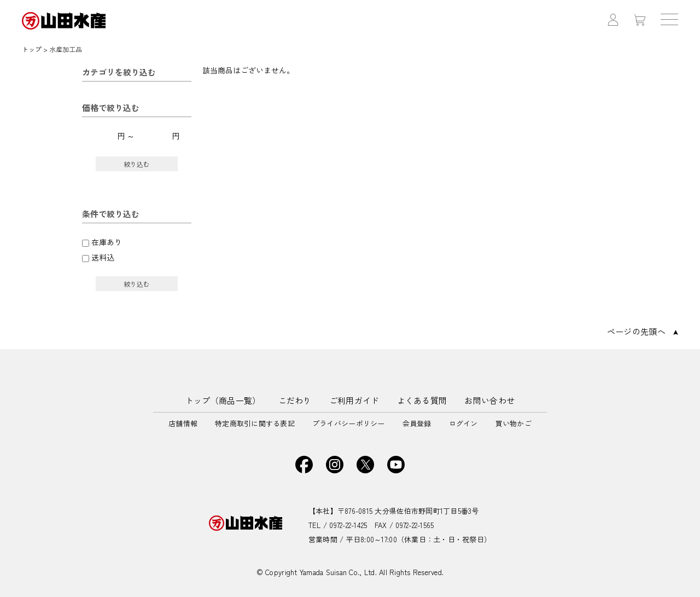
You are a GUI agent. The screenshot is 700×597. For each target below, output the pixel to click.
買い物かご (514, 423)
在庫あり (107, 242)
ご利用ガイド (354, 400)
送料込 (103, 257)
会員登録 (417, 423)
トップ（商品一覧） (223, 400)
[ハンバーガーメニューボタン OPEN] (669, 21)
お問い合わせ (489, 400)
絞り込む (137, 164)
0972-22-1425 (348, 525)
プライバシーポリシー (349, 423)
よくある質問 (422, 400)
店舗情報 (183, 423)
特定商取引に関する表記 (255, 423)
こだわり (295, 400)
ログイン (463, 423)
